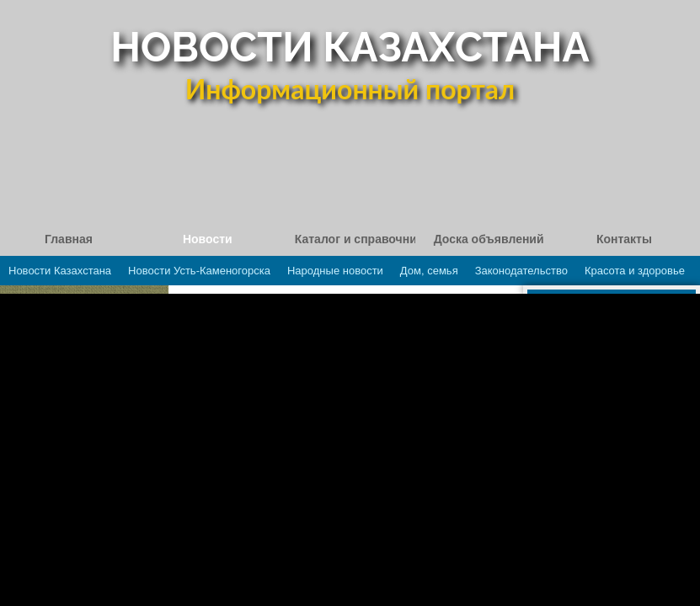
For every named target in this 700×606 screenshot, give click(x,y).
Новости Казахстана (60, 271)
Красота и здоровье (635, 271)
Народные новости (335, 271)
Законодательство (521, 271)
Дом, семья (429, 271)
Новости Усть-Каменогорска (199, 271)
